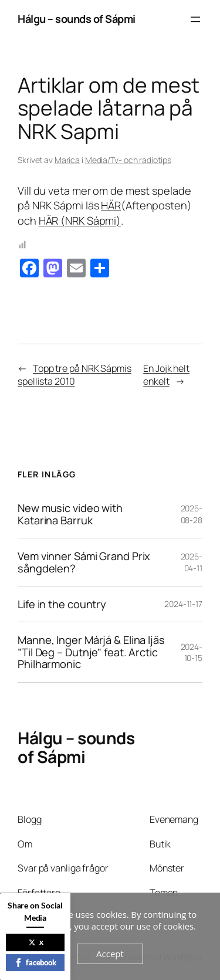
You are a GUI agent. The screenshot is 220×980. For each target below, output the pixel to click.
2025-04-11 (192, 562)
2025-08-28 (192, 514)
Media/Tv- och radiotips (128, 160)
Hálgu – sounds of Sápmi (77, 19)
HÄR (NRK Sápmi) (80, 221)
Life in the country (62, 604)
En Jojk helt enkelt (166, 375)
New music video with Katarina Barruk (70, 514)
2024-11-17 (183, 604)
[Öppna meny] (195, 19)
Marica (67, 160)
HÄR (111, 205)
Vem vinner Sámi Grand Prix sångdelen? (84, 562)
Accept (110, 954)
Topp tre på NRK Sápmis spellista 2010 (75, 375)
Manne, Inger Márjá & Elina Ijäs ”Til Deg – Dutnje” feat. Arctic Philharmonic (91, 652)
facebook (35, 962)
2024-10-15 (192, 652)
